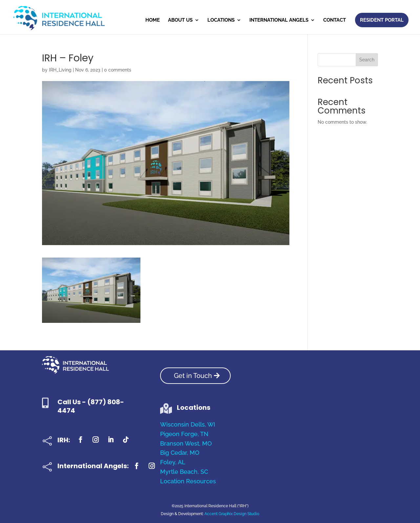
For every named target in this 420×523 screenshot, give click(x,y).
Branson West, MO (186, 443)
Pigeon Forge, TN (184, 434)
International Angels (279, 20)
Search (367, 60)
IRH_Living (60, 70)
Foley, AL (173, 462)
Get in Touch (193, 376)
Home (153, 20)
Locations (221, 20)
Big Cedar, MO (180, 453)
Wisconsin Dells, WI (188, 424)
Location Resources (188, 481)
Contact (335, 20)
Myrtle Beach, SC (184, 472)
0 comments (118, 70)
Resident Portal (382, 20)
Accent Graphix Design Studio (232, 514)
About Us (180, 20)
